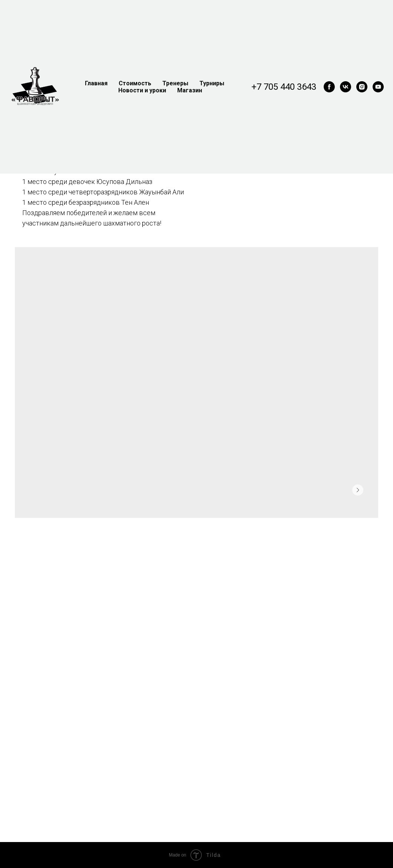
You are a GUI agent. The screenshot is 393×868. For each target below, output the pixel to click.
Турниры (212, 83)
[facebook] (329, 87)
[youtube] (378, 87)
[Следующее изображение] (358, 490)
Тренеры (175, 83)
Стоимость (135, 83)
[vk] (346, 87)
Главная (96, 83)
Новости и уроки (142, 90)
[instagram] (362, 87)
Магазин (190, 90)
